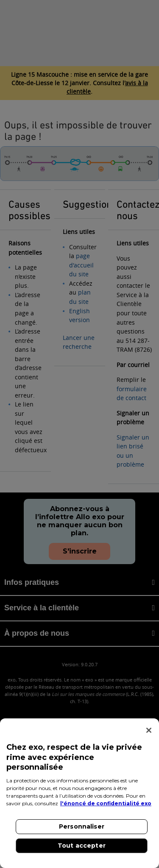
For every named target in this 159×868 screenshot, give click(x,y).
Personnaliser (82, 826)
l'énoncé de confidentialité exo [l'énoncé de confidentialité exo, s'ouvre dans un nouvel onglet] (106, 803)
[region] (79, 793)
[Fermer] (149, 730)
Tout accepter (82, 846)
